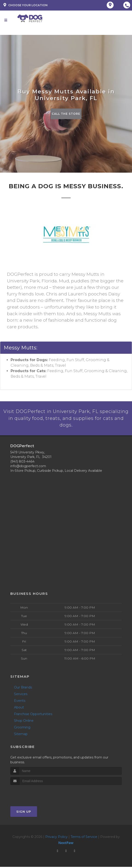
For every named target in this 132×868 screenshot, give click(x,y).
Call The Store (66, 114)
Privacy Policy (56, 838)
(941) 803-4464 (22, 463)
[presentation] (35, 795)
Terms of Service (84, 838)
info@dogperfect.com (28, 467)
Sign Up (24, 813)
